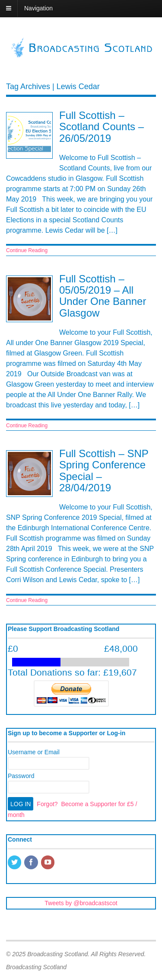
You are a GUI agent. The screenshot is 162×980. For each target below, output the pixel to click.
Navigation (38, 8)
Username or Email (34, 752)
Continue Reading (27, 250)
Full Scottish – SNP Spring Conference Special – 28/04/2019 (104, 471)
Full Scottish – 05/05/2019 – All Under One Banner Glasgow (103, 296)
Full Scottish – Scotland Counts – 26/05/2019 (102, 127)
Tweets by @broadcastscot (81, 903)
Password (21, 776)
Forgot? (47, 804)
